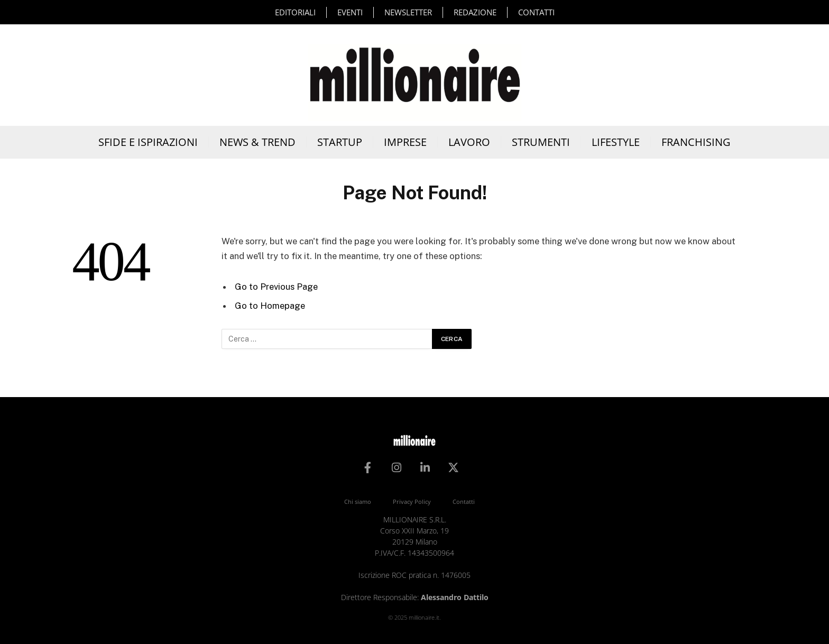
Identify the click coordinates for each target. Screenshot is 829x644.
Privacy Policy (412, 502)
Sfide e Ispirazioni (148, 142)
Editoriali (295, 12)
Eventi (350, 12)
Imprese (405, 142)
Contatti (536, 12)
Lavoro (469, 142)
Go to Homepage (270, 306)
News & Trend (257, 142)
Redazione (475, 12)
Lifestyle (616, 142)
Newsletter (408, 12)
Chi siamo (358, 502)
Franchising (696, 142)
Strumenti (541, 142)
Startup (340, 142)
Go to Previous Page (276, 287)
